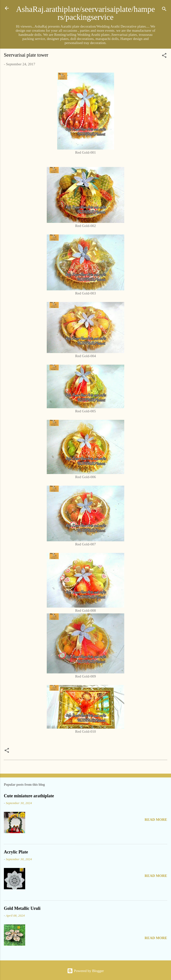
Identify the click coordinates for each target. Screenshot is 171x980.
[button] (164, 56)
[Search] (164, 10)
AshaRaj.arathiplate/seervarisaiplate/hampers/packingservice (85, 13)
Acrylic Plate (16, 852)
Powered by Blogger (85, 971)
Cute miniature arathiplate (29, 796)
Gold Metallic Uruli (22, 908)
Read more (156, 820)
